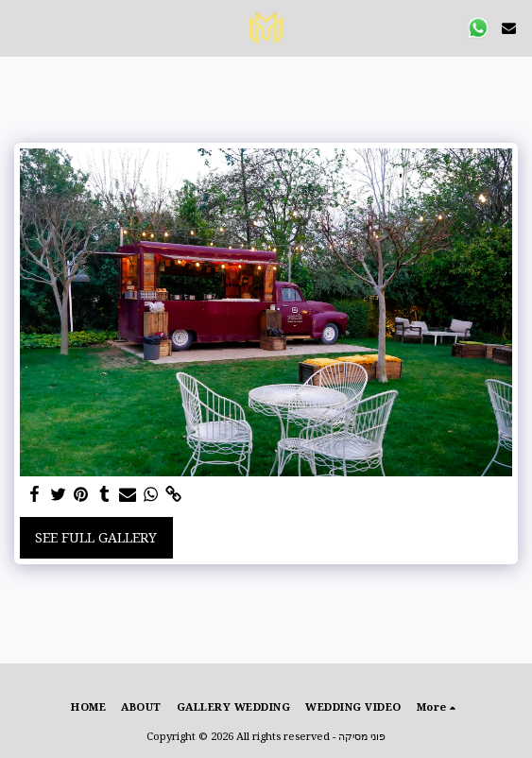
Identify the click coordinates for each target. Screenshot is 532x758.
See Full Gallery (96, 537)
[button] (21, 27)
